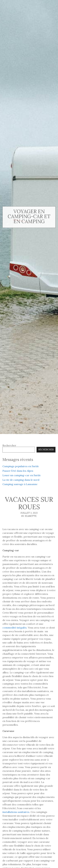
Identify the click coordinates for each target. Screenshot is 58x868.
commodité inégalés (15, 628)
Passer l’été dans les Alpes (18, 471)
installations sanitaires (16, 812)
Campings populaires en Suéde (21, 466)
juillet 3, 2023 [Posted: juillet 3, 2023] (29, 513)
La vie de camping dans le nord (21, 480)
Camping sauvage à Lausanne (20, 484)
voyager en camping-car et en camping (29, 216)
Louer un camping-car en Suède (22, 475)
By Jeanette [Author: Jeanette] (29, 516)
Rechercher (9, 445)
